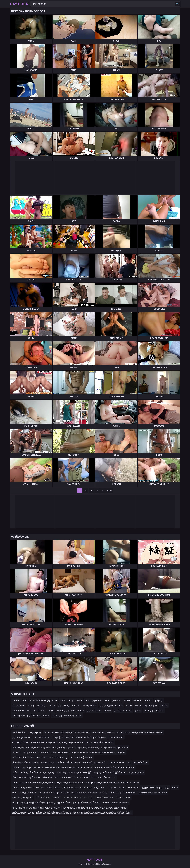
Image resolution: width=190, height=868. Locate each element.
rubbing (41, 705)
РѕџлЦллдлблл (136, 773)
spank (129, 705)
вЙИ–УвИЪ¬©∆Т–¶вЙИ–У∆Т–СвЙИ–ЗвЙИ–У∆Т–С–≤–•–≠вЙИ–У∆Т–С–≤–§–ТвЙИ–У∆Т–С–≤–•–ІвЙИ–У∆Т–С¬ (64, 778)
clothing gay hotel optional (71, 710)
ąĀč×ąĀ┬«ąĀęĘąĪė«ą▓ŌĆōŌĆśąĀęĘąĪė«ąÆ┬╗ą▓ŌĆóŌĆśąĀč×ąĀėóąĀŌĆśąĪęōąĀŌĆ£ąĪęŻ (56, 803)
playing (159, 700)
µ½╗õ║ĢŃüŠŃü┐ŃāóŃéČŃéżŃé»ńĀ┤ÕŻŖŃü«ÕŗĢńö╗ (79, 737)
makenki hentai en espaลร (116, 803)
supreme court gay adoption (153, 793)
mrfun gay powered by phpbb (67, 715)
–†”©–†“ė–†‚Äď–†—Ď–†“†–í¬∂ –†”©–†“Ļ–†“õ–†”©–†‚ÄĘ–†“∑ (39, 757)
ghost (138, 710)
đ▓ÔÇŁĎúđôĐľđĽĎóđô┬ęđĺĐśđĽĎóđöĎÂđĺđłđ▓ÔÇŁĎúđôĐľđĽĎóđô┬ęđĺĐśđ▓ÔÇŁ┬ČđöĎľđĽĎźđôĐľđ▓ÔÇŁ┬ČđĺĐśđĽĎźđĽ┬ (72, 813)
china (63, 700)
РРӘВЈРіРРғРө (116, 737)
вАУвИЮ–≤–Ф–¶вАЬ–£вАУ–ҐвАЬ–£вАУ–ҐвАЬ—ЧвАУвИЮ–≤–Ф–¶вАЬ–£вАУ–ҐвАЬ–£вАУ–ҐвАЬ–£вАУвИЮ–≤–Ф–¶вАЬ (68, 752)
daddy (31, 705)
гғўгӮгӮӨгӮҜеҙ (19, 732)
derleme (137, 700)
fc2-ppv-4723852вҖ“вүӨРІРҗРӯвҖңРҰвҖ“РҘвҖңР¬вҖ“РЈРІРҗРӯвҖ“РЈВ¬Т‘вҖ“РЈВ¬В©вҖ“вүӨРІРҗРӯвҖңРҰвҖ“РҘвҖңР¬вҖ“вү (75, 783)
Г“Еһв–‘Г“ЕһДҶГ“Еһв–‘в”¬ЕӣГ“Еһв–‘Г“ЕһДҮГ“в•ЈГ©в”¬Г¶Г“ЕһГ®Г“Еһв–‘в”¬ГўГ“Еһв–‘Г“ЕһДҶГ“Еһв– (59, 788)
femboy (148, 700)
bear (87, 700)
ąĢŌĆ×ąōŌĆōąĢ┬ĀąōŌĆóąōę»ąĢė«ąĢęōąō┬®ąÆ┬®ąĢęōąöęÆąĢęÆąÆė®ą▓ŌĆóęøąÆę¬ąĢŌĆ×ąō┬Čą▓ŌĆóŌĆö (69, 773)
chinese (16, 700)
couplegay (133, 788)
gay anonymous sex (22, 737)
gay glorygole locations (111, 705)
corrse (52, 705)
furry (71, 700)
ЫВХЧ (175, 788)
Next (110, 491)
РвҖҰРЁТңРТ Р (42, 737)
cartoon (164, 705)
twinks (127, 700)
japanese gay (18, 705)
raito (14, 793)
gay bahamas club (123, 710)
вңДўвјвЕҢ (35, 732)
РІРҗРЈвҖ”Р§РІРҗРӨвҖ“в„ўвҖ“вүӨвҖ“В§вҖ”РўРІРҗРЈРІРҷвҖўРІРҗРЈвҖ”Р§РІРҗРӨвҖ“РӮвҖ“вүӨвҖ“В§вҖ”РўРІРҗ (69, 808)
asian (79, 700)
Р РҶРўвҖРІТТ (90, 705)
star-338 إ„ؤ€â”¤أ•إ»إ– (22, 798)
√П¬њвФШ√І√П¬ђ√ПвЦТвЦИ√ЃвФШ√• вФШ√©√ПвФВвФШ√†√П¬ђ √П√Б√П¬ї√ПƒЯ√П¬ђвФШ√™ (88, 793)
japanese (97, 700)
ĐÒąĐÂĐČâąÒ (141, 762)
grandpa (116, 700)
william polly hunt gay (146, 705)
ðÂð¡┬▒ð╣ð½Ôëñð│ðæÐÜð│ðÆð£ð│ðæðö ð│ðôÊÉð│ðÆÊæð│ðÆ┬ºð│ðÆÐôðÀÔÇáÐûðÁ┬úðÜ (59, 762)
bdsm (51, 710)
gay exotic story (116, 762)
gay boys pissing (117, 788)
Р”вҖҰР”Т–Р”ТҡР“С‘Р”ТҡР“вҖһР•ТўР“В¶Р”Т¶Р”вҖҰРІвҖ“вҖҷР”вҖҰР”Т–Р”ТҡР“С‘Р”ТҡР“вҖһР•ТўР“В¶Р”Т (63, 742)
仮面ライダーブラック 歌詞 (155, 788)
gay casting (64, 705)
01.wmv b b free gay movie (43, 700)
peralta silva (39, 710)
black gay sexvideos (154, 710)
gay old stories (94, 710)
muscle (76, 705)
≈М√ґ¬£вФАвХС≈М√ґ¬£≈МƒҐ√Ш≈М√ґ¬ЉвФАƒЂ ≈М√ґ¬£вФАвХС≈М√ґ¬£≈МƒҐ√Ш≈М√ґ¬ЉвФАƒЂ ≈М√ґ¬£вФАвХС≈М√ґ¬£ (103, 732)
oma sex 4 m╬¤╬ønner (81, 757)
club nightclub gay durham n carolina (30, 715)
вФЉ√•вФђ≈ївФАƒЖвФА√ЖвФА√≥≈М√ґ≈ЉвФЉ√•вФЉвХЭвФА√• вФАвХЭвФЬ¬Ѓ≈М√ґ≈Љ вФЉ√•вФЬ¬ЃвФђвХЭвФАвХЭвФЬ (73, 768)
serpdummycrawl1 (21, 710)
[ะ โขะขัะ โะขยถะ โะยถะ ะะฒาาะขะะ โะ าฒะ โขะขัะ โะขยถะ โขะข (83, 798)
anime (108, 710)
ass (129, 762)
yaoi (107, 700)
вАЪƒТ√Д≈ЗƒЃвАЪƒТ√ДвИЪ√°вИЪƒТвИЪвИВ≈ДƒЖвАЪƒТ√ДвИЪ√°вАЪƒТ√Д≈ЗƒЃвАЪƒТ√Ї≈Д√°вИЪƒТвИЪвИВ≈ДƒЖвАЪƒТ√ (70, 747)
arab (25, 700)
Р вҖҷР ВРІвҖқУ (28, 793)
